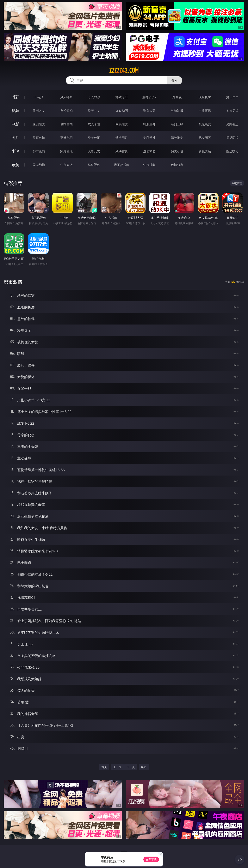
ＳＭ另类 (232, 111)
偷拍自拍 (66, 124)
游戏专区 (122, 97)
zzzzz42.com (124, 70)
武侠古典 (122, 151)
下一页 (131, 767)
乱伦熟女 (205, 124)
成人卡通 (94, 124)
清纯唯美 (177, 138)
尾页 (144, 767)
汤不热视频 (122, 165)
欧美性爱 (122, 124)
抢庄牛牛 (232, 97)
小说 (15, 151)
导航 (15, 165)
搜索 (174, 80)
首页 (104, 767)
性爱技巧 (232, 151)
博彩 (15, 97)
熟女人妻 (149, 111)
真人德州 (66, 97)
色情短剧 (177, 165)
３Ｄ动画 (122, 111)
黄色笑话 (205, 151)
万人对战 (94, 97)
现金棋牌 (205, 97)
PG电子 (39, 97)
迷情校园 (149, 151)
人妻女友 (94, 151)
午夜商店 (66, 165)
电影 (15, 124)
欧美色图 (94, 138)
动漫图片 (122, 138)
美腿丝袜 (149, 138)
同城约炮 (39, 165)
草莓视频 (94, 165)
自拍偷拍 (66, 111)
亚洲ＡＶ (39, 111)
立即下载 (151, 859)
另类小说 (177, 151)
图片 (15, 138)
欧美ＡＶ (94, 111)
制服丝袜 (149, 124)
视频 (15, 110)
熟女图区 (205, 138)
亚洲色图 (66, 138)
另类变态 (232, 124)
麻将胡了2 (149, 97)
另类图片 (232, 138)
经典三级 (177, 124)
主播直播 (205, 111)
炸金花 (177, 97)
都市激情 (39, 151)
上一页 (117, 767)
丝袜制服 (177, 111)
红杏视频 (149, 165)
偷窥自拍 (39, 138)
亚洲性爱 (39, 124)
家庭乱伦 (66, 151)
